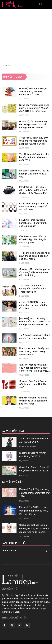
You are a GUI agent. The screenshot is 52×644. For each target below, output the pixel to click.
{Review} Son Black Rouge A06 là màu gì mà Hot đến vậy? (33, 384)
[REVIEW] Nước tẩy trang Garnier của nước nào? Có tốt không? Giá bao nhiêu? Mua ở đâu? (35, 322)
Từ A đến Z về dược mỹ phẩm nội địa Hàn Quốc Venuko (35, 336)
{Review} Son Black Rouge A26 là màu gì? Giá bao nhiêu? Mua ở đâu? (33, 91)
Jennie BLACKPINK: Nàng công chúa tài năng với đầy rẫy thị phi (33, 305)
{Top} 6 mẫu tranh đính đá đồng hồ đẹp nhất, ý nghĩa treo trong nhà (33, 239)
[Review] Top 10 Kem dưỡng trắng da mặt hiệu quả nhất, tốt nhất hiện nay (34, 511)
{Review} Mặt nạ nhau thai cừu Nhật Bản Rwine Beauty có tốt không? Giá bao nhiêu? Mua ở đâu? (34, 368)
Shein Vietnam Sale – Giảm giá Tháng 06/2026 (33, 440)
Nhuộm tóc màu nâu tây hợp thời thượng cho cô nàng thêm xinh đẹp (34, 351)
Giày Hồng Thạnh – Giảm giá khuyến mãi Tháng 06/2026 (34, 469)
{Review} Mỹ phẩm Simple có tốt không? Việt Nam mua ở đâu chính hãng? (34, 272)
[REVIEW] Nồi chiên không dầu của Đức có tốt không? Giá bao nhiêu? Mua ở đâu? (33, 190)
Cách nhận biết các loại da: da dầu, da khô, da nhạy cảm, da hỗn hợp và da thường (34, 528)
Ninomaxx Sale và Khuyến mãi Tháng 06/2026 (33, 455)
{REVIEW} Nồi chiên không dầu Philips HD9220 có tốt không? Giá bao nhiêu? (33, 124)
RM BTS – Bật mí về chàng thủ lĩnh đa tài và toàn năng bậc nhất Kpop (33, 401)
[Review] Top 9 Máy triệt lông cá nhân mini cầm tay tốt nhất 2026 (35, 493)
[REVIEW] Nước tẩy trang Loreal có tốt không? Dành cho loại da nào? (33, 223)
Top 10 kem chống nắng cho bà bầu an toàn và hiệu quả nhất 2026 (34, 157)
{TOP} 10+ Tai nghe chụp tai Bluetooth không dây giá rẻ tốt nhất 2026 (34, 206)
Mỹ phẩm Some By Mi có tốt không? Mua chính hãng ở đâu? (34, 174)
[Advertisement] (26, 36)
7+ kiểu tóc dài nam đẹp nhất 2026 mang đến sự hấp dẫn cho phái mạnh (34, 256)
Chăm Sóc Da (26, 551)
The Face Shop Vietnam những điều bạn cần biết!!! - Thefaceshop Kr (33, 289)
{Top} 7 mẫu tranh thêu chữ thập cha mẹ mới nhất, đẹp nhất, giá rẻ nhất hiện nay (33, 141)
